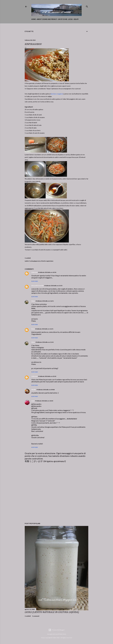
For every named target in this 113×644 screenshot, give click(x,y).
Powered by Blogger (57, 630)
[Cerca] (87, 6)
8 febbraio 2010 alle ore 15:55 (53, 286)
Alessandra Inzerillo (37, 286)
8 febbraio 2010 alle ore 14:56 (47, 272)
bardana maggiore (57, 94)
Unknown (34, 272)
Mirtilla (33, 390)
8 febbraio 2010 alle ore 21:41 (45, 342)
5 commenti (36, 616)
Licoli (70, 19)
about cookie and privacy (47, 19)
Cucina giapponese (35, 261)
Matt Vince (63, 634)
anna (33, 401)
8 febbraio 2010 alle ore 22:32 (47, 376)
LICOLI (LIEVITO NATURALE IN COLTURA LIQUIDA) (52, 612)
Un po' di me (63, 19)
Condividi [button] (28, 258)
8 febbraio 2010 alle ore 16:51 (45, 301)
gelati (76, 19)
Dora (33, 329)
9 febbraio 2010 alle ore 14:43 (44, 401)
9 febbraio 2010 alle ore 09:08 (46, 390)
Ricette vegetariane (47, 261)
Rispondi (35, 281)
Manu (33, 301)
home (33, 19)
